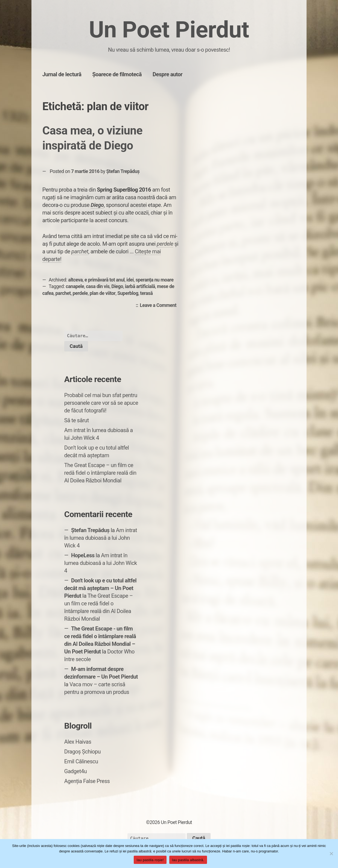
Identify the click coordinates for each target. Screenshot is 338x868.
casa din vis (98, 286)
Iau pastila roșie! (150, 860)
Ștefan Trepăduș (123, 171)
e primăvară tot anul (104, 280)
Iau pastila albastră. (188, 860)
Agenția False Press (87, 781)
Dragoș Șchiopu (82, 752)
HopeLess (83, 555)
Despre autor (167, 74)
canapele (75, 286)
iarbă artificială (140, 286)
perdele (165, 244)
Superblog (128, 293)
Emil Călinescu (81, 761)
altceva (75, 280)
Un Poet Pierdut (169, 30)
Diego (97, 205)
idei (130, 280)
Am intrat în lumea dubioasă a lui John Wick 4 (101, 538)
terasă (146, 293)
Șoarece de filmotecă (117, 74)
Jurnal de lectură (62, 74)
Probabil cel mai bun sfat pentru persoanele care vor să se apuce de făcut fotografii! (101, 403)
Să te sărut (77, 420)
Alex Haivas (78, 742)
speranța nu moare (155, 280)
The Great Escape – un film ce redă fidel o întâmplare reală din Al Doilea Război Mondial (100, 473)
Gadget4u (75, 771)
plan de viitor (103, 293)
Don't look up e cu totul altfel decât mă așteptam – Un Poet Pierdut (100, 588)
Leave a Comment (159, 306)
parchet (63, 293)
